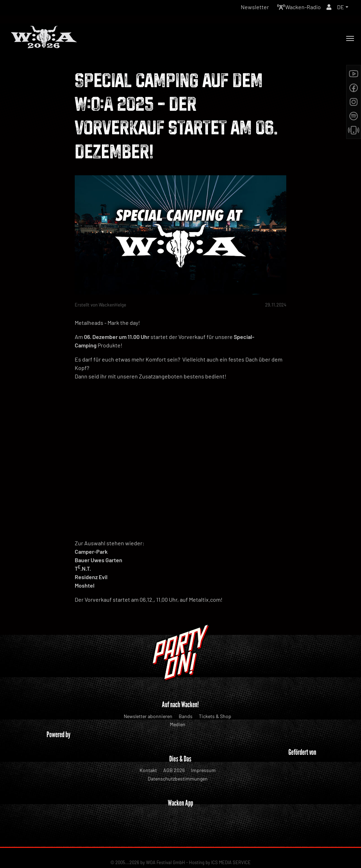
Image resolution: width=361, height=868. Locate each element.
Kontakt (148, 770)
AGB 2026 (174, 770)
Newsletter (255, 7)
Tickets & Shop (215, 716)
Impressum (203, 770)
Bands (186, 716)
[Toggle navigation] (350, 38)
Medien (178, 724)
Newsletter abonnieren (148, 716)
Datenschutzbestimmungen (178, 779)
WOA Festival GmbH (166, 840)
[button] (343, 7)
